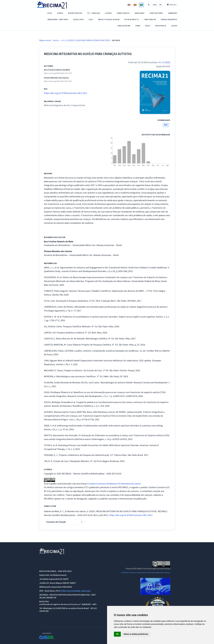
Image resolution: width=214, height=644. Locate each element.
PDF (166, 125)
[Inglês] (129, 5)
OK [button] (117, 634)
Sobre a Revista (123, 13)
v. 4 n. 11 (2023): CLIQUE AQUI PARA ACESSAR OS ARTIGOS (86, 40)
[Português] (141, 5)
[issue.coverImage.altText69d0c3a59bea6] (155, 92)
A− (149, 5)
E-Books (108, 13)
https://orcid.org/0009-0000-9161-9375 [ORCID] (58, 73)
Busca (148, 26)
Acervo (60, 13)
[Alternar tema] (172, 5)
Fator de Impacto (132, 20)
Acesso (174, 26)
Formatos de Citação (56, 522)
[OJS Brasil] (47, 636)
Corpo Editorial (156, 13)
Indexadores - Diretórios (58, 20)
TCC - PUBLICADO (94, 13)
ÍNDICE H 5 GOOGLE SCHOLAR (109, 20)
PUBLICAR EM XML (124, 26)
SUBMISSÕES (173, 13)
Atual (50, 13)
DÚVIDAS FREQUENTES (169, 20)
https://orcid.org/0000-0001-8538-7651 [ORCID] (58, 81)
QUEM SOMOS (140, 13)
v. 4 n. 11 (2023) (164, 63)
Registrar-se (161, 26)
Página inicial (45, 40)
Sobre (138, 26)
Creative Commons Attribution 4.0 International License (114, 484)
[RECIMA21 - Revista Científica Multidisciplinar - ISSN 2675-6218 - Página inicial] (52, 5)
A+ (161, 5)
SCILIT (91, 20)
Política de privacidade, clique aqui (75, 591)
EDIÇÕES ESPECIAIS (75, 13)
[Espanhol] (135, 5)
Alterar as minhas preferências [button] (136, 634)
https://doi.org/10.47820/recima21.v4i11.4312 (66, 93)
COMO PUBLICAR (150, 20)
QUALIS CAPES (78, 20)
